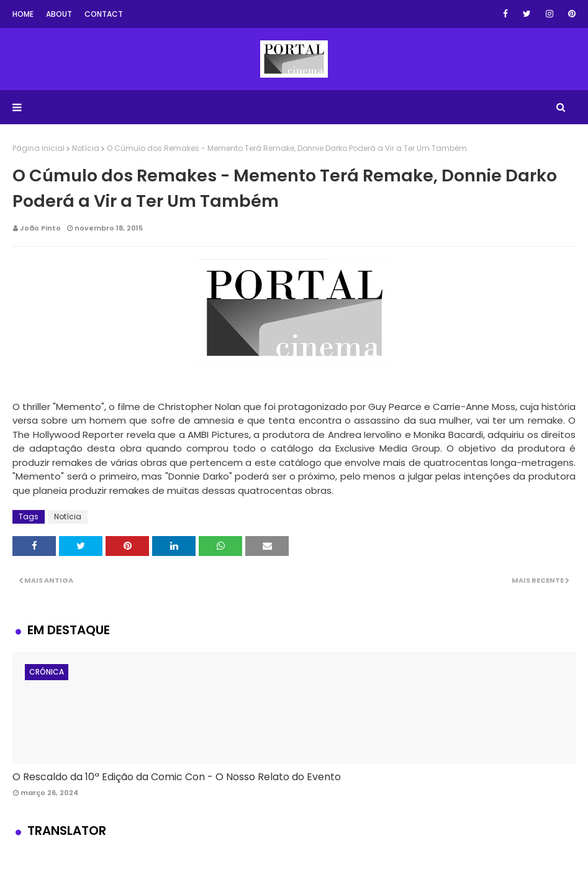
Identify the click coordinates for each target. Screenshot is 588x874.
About (59, 14)
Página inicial (38, 148)
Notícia (86, 148)
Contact (104, 14)
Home (23, 14)
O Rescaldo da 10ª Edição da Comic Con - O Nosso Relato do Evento (177, 777)
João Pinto (40, 228)
